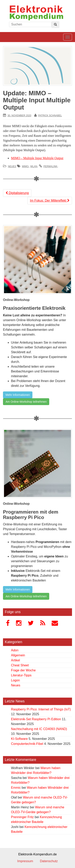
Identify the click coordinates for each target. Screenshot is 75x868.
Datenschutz (49, 861)
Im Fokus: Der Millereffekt (50, 201)
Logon (15, 680)
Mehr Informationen (18, 395)
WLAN (34, 166)
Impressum (25, 861)
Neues (12, 166)
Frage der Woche (23, 670)
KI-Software (19, 739)
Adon (15, 650)
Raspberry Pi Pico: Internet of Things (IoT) (41, 709)
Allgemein (18, 655)
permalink (50, 166)
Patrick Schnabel (50, 116)
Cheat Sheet (20, 665)
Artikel (15, 660)
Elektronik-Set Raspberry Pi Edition (36, 719)
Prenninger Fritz (22, 817)
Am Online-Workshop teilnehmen (26, 402)
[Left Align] (55, 25)
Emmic (16, 788)
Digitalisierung (17, 193)
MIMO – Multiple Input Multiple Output (37, 158)
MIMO (25, 166)
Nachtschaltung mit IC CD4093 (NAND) (39, 729)
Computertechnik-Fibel (27, 744)
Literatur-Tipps (21, 675)
